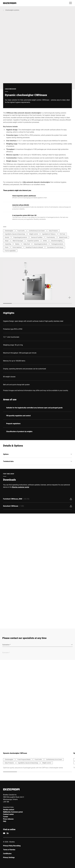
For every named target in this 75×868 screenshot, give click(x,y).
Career (6, 817)
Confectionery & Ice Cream (37, 231)
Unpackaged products (41, 244)
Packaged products (57, 244)
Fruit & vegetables (10, 251)
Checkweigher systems (12, 10)
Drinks (45, 241)
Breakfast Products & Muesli (34, 247)
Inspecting (8, 244)
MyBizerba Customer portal (13, 812)
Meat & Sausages (18, 241)
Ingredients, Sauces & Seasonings (15, 234)
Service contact (9, 810)
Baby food (27, 244)
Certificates (7, 854)
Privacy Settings (9, 857)
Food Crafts (21, 231)
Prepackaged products (20, 237)
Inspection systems (33, 241)
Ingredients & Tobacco (49, 234)
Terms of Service (9, 850)
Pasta (7, 247)
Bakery (17, 244)
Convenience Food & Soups (55, 247)
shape (7, 241)
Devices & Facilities (37, 237)
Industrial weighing (57, 241)
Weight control (34, 234)
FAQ (5, 821)
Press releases (8, 819)
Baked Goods (63, 237)
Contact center (8, 814)
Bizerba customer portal (21, 487)
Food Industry (51, 237)
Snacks (7, 237)
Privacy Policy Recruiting (12, 846)
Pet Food (62, 234)
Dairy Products (53, 231)
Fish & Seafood (17, 247)
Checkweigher (9, 231)
